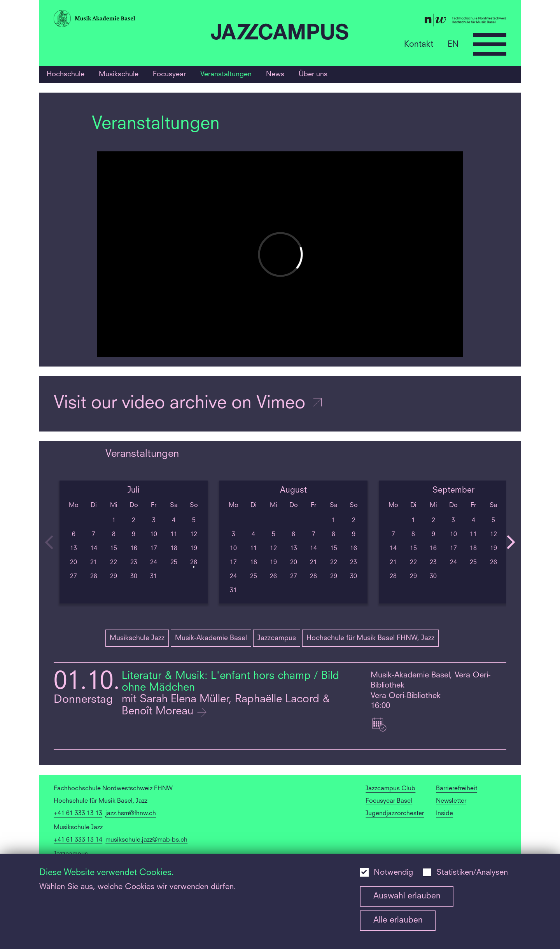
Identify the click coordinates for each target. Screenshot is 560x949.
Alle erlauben (398, 920)
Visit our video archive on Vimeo (189, 404)
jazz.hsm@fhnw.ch (131, 814)
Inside (444, 814)
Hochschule (66, 74)
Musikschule (119, 74)
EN (453, 44)
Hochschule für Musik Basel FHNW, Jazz (370, 638)
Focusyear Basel (389, 801)
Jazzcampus (277, 638)
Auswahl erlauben (407, 896)
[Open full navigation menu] (490, 44)
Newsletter (451, 801)
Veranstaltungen (226, 74)
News (275, 74)
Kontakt (419, 44)
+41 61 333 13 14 (78, 840)
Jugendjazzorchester (395, 814)
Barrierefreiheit (457, 789)
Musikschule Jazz (137, 638)
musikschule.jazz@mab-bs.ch (146, 840)
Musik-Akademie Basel (211, 638)
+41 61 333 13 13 (78, 814)
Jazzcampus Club (390, 789)
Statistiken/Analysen (472, 873)
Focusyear (169, 74)
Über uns (313, 74)
